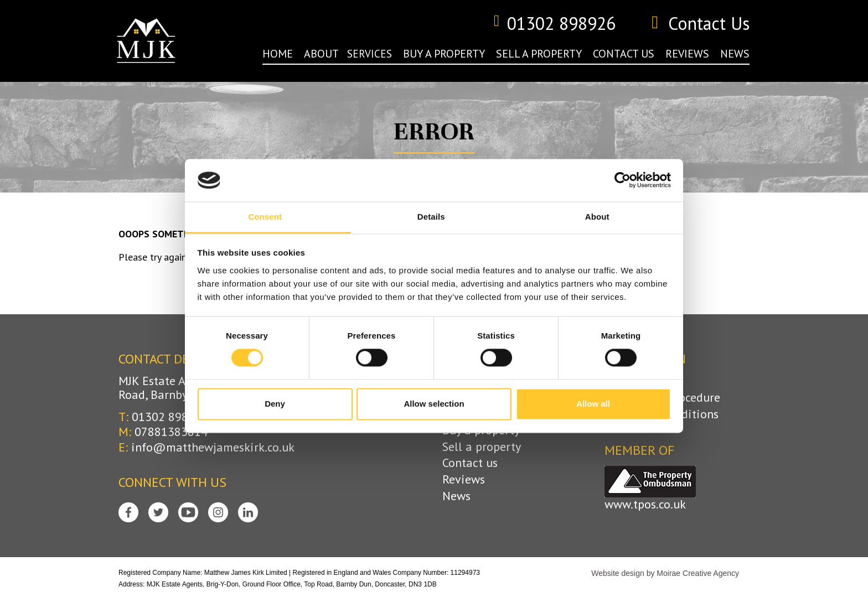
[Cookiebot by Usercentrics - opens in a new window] (622, 180)
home (278, 54)
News (456, 496)
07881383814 (171, 432)
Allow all (593, 404)
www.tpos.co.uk (645, 504)
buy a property (444, 54)
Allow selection (434, 404)
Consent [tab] (265, 217)
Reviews (464, 479)
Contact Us (701, 24)
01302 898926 (554, 24)
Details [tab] (431, 217)
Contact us (470, 463)
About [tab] (597, 217)
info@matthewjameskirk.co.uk (213, 447)
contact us (624, 54)
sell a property (539, 54)
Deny (275, 404)
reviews (687, 54)
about (321, 54)
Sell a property (482, 447)
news (735, 54)
